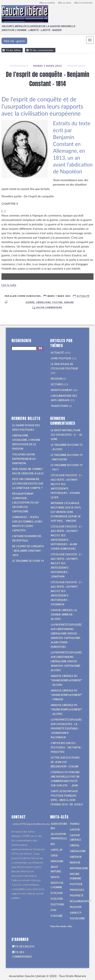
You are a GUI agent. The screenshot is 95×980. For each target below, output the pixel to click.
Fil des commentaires (42, 50)
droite (55, 877)
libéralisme (43, 302)
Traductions (59, 406)
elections (57, 905)
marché (75, 863)
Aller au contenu (46, 3)
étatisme (57, 916)
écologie (57, 893)
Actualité (83, 296)
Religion (56, 379)
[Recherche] (24, 349)
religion (76, 907)
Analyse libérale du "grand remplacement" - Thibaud (66, 695)
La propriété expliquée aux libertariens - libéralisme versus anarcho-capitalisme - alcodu (66, 662)
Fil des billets (13, 50)
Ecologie (57, 899)
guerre (30, 302)
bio (53, 844)
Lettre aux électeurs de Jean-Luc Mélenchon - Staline (65, 762)
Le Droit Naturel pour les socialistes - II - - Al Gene (66, 435)
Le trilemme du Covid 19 (28, 561)
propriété (77, 896)
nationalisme (79, 869)
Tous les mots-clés (61, 927)
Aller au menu (64, 3)
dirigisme (57, 862)
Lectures (57, 385)
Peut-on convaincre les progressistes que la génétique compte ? (28, 484)
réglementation (81, 902)
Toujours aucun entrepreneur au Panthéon (24, 459)
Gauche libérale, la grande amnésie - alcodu (64, 615)
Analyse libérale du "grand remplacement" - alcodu (66, 681)
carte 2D (57, 850)
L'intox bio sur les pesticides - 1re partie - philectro (67, 748)
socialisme (77, 919)
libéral (75, 846)
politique (76, 884)
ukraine (69, 302)
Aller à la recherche (83, 3)
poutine (57, 302)
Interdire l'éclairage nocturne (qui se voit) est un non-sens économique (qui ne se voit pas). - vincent (66, 512)
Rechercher (21, 341)
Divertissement (61, 390)
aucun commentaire (49, 308)
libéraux (76, 857)
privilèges (77, 890)
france (75, 824)
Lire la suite (9, 285)
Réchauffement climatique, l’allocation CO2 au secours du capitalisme (25, 503)
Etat (54, 910)
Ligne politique (61, 359)
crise (54, 856)
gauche (75, 830)
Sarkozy (76, 913)
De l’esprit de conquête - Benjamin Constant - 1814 (48, 79)
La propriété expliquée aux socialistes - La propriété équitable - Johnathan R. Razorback (66, 729)
